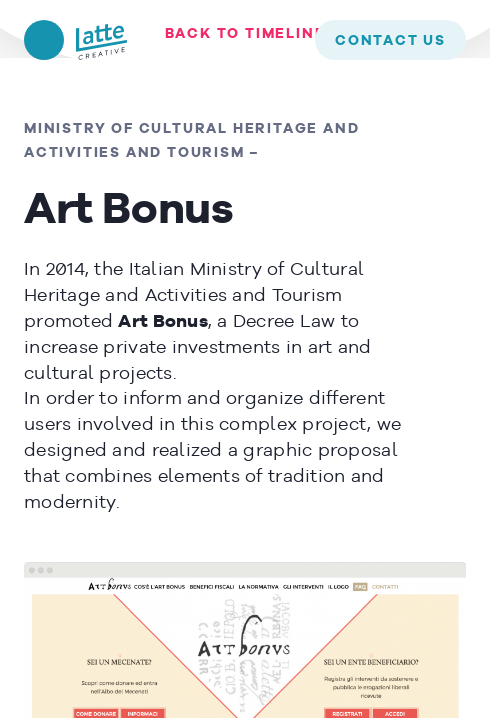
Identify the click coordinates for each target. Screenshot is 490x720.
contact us (390, 41)
